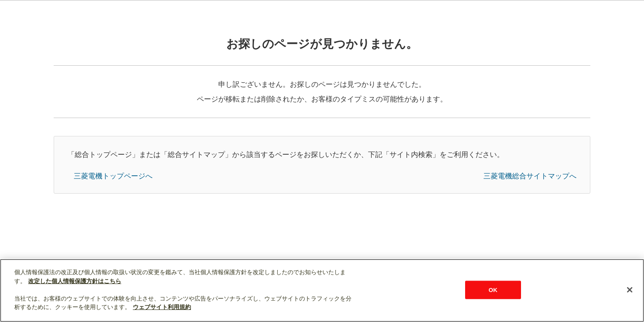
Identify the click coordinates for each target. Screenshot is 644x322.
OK (493, 290)
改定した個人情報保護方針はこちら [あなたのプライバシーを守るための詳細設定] (75, 281)
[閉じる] (630, 290)
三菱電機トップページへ (113, 176)
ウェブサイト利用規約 (162, 307)
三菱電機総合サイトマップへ (530, 176)
